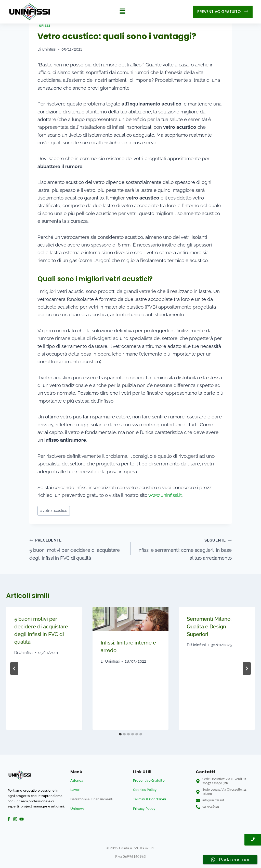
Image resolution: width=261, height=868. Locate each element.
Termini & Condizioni (149, 799)
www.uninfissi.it (165, 495)
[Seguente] (247, 668)
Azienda (77, 781)
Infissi (44, 26)
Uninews (77, 809)
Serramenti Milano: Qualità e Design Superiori (209, 627)
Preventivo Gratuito (149, 781)
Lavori (75, 790)
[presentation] (131, 619)
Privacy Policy (144, 809)
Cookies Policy (145, 790)
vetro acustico (54, 511)
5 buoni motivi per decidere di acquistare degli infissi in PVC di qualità (77, 548)
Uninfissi (49, 49)
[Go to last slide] (14, 668)
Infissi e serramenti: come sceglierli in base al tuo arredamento (184, 548)
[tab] (120, 734)
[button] (122, 12)
